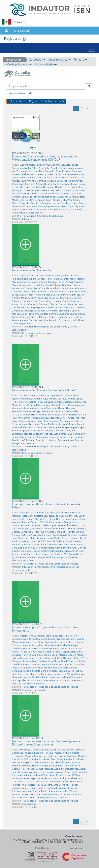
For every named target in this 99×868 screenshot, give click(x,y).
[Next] (87, 108)
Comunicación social (33, 690)
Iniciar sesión (20, 31)
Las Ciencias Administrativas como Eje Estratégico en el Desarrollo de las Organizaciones (47, 743)
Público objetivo (46, 64)
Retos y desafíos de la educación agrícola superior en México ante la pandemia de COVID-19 (45, 158)
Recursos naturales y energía (37, 333)
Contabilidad (29, 804)
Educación (28, 219)
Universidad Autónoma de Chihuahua (44, 216)
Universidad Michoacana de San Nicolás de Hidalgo (51, 564)
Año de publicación (19, 64)
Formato (80, 60)
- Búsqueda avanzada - (20, 93)
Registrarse (13, 39)
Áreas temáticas (59, 60)
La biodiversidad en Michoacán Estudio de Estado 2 (44, 390)
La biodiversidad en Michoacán (31, 270)
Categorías (37, 60)
